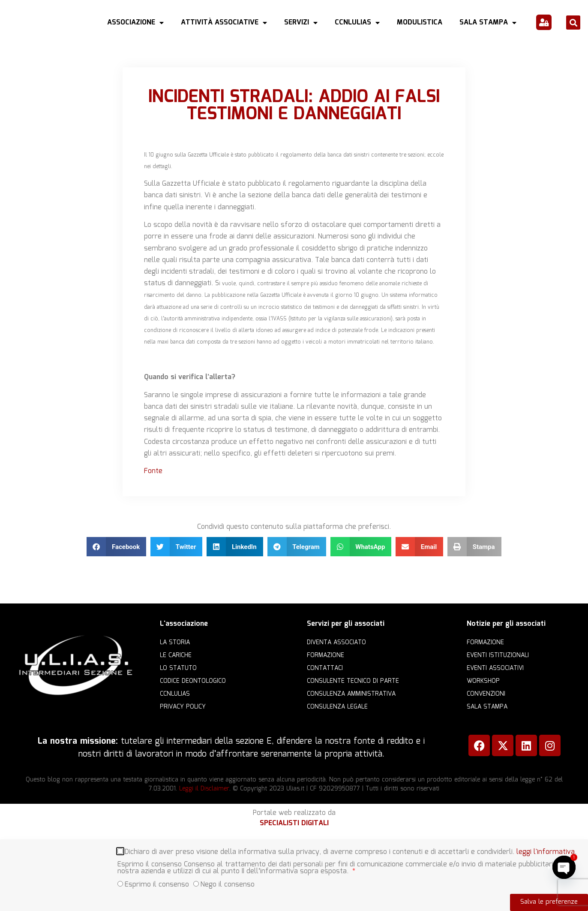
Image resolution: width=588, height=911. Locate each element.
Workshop (483, 681)
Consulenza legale (337, 707)
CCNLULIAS (357, 23)
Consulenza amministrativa (351, 694)
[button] (573, 23)
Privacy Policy (183, 707)
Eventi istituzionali (498, 655)
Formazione (325, 655)
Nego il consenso (228, 883)
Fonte (153, 471)
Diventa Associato (336, 643)
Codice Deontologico (193, 681)
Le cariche (176, 655)
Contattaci (325, 668)
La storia (175, 643)
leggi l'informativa (546, 851)
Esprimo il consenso (157, 883)
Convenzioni (486, 694)
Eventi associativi (495, 668)
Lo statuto (178, 668)
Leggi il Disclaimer (204, 789)
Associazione (135, 23)
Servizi (301, 23)
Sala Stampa (488, 23)
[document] (294, 875)
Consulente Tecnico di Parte (353, 681)
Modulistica (420, 23)
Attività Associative (224, 23)
